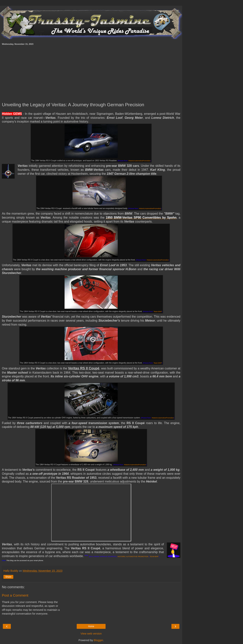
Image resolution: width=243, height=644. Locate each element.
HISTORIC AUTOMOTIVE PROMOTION (133, 557)
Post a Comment (15, 595)
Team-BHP (158, 312)
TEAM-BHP (154, 557)
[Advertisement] (91, 74)
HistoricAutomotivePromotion (140, 161)
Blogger (98, 640)
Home (91, 626)
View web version (91, 634)
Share (8, 577)
